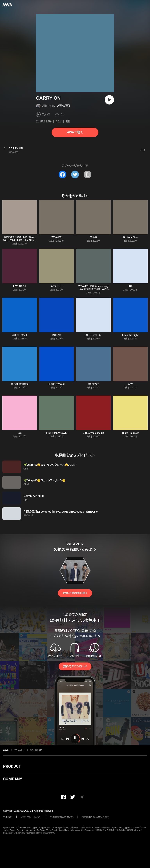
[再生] (109, 100)
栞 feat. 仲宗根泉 (20, 384)
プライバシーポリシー (31, 817)
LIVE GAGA (20, 286)
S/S (20, 433)
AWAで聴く (75, 132)
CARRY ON (36, 750)
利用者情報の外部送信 (62, 817)
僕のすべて (94, 384)
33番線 (93, 237)
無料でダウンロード (75, 666)
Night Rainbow (130, 433)
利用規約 (8, 817)
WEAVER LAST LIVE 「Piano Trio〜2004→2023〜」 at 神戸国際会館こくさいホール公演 (20, 240)
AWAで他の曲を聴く (75, 593)
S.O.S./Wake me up (93, 433)
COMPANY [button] (13, 779)
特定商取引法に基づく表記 (96, 817)
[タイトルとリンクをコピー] (87, 174)
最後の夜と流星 (57, 384)
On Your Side (130, 237)
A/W (130, 384)
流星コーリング (20, 335)
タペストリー (57, 286)
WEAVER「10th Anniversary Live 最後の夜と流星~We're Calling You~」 (93, 289)
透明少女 (57, 335)
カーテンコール (93, 335)
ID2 (130, 286)
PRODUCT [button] (12, 766)
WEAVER (63, 106)
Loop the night (130, 335)
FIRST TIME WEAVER (57, 433)
